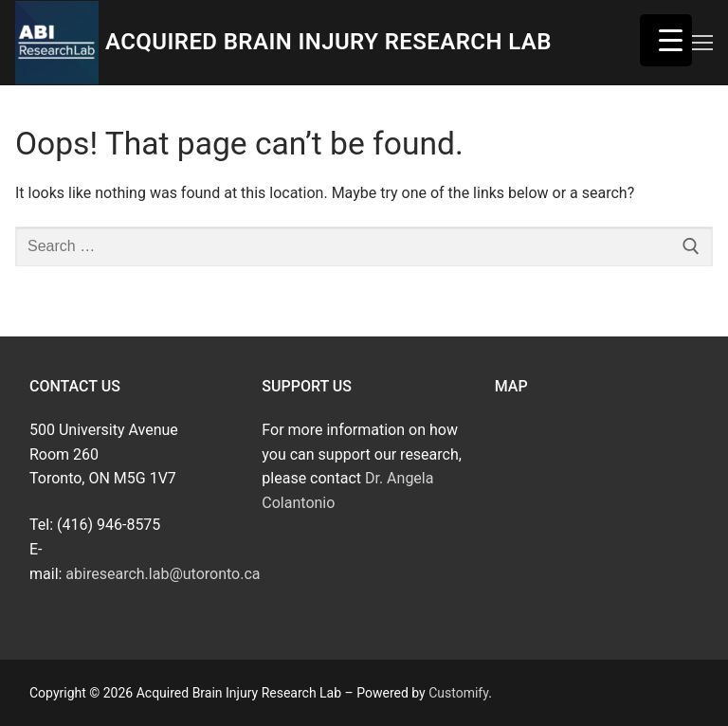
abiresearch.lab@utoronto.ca (163, 574)
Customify (458, 693)
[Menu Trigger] (666, 40)
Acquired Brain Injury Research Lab (328, 42)
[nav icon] (702, 43)
